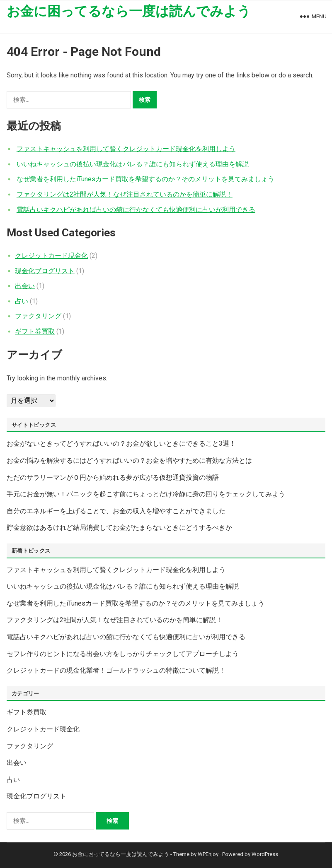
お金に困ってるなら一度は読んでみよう (129, 11)
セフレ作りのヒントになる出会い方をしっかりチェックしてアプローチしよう (123, 654)
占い (22, 301)
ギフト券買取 (35, 331)
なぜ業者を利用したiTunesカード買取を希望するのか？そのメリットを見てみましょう (145, 179)
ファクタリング (38, 316)
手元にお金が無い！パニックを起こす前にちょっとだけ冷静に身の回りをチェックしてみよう (146, 494)
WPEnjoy (208, 854)
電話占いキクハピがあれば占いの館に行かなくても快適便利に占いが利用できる (136, 210)
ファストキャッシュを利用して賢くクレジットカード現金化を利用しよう (126, 149)
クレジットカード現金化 (51, 256)
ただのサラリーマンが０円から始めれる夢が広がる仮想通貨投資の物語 (113, 477)
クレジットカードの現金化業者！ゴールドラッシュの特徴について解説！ (116, 670)
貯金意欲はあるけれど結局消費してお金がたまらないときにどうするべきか (119, 528)
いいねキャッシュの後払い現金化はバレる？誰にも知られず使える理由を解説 (133, 164)
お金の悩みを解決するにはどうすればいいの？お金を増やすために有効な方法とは (129, 460)
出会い (25, 286)
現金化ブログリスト (45, 271)
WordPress (265, 854)
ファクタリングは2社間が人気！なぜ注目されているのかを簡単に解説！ (125, 194)
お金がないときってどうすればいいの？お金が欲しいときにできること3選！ (121, 444)
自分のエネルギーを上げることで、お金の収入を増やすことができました (116, 511)
